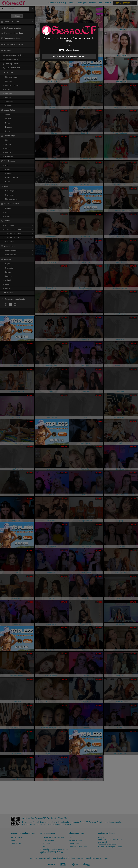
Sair (69, 46)
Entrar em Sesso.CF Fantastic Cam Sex (69, 56)
